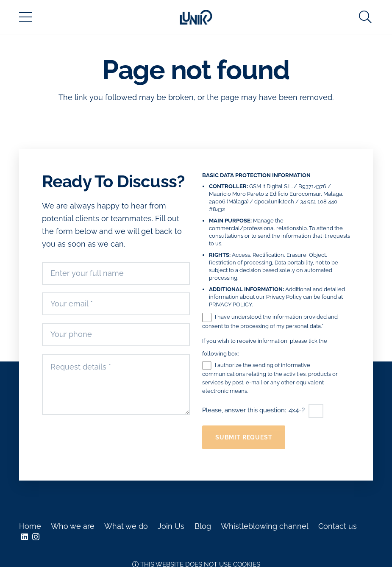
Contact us (338, 526)
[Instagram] (36, 537)
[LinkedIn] (25, 536)
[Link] (196, 17)
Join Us (171, 526)
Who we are (73, 526)
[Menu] (26, 17)
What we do (126, 526)
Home (30, 526)
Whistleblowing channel (265, 526)
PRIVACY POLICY (230, 304)
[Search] (365, 17)
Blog (203, 526)
